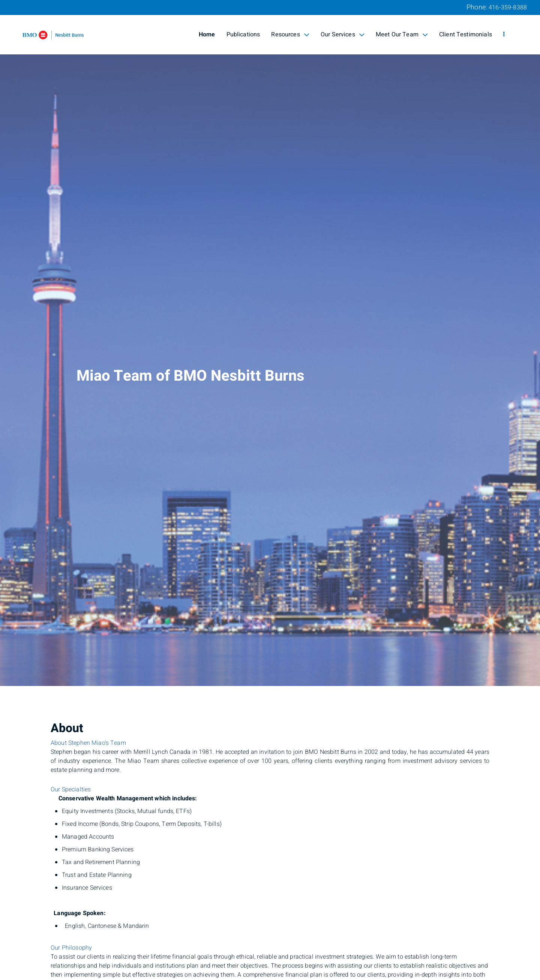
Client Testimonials (466, 35)
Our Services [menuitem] (343, 35)
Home (207, 35)
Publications (243, 35)
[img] (270, 343)
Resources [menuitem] (290, 35)
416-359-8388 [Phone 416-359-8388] (508, 8)
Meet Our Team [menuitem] (402, 35)
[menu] (504, 35)
